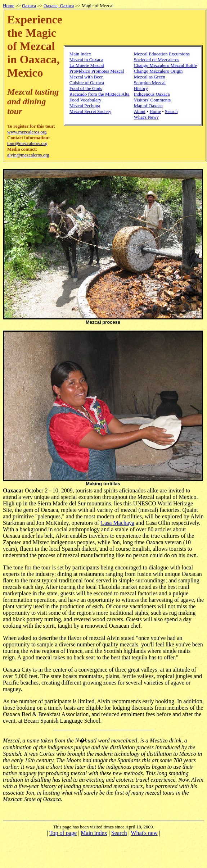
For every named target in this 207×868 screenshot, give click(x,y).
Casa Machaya (117, 523)
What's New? (146, 117)
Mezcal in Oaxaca (86, 60)
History (141, 88)
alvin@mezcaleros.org (28, 155)
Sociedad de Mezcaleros (157, 60)
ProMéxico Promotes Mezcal (97, 71)
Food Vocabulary (85, 100)
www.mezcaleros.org (27, 132)
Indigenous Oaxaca (152, 94)
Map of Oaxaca (148, 106)
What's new (144, 833)
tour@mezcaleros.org (27, 143)
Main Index (80, 54)
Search (171, 111)
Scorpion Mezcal (150, 83)
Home (9, 6)
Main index (94, 833)
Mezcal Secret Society (90, 111)
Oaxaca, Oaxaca (59, 6)
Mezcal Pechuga (85, 106)
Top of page (63, 833)
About (140, 111)
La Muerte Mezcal (87, 65)
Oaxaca (29, 6)
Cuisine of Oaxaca (87, 83)
